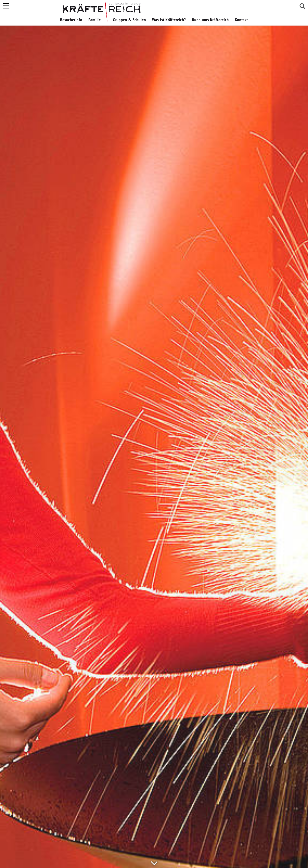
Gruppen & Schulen (129, 20)
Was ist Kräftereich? (169, 20)
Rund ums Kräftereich (210, 20)
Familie (95, 20)
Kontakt (241, 20)
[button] (107, 20)
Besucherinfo (71, 20)
